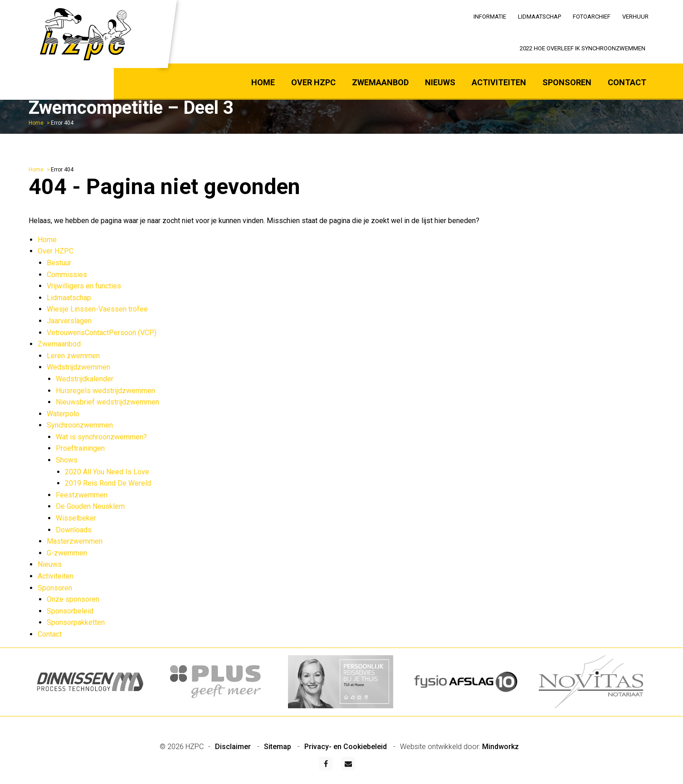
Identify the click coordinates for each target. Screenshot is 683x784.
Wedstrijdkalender (85, 379)
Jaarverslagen (69, 321)
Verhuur (635, 17)
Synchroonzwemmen (80, 425)
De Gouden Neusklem (90, 506)
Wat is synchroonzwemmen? (101, 437)
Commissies (67, 275)
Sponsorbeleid (70, 611)
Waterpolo (63, 414)
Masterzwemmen (75, 541)
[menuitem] (490, 16)
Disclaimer (234, 747)
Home (263, 82)
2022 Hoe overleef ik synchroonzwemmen (583, 48)
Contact (627, 82)
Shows (67, 460)
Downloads (74, 530)
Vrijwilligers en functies (84, 286)
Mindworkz (500, 747)
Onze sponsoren (73, 599)
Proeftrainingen (80, 448)
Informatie (490, 17)
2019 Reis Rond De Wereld (108, 483)
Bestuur (59, 263)
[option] (91, 682)
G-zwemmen (67, 553)
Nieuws (440, 82)
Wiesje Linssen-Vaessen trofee (97, 309)
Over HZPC (313, 82)
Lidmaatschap (539, 17)
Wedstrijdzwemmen (78, 367)
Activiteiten (499, 82)
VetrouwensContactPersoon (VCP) (102, 333)
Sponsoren (567, 82)
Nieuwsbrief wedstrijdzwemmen (107, 402)
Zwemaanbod (380, 82)
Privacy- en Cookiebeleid (346, 747)
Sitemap (278, 747)
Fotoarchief (592, 17)
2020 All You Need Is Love (107, 472)
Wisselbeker (76, 518)
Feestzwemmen (82, 495)
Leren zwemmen (73, 356)
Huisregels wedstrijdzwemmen (105, 391)
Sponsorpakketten (76, 622)
